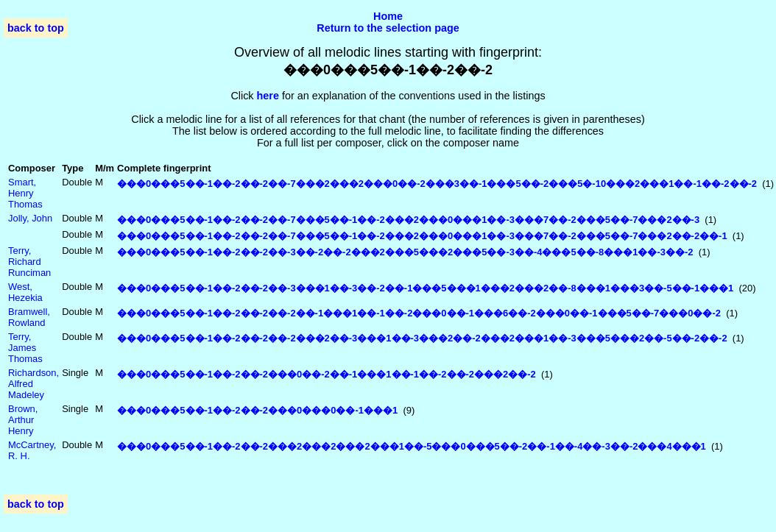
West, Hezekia (25, 292)
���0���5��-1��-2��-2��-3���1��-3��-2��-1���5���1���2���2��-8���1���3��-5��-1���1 (425, 288)
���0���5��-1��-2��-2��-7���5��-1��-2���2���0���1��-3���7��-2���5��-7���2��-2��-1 (422, 236)
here (268, 96)
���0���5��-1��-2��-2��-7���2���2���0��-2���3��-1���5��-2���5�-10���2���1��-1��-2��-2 (437, 184)
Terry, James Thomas (25, 348)
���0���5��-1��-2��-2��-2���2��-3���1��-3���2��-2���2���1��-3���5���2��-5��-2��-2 (422, 338)
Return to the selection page (388, 28)
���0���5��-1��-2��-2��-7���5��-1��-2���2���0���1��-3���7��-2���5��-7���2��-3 (408, 220)
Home (388, 16)
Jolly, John (30, 218)
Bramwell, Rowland (29, 317)
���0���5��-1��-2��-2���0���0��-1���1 (257, 410)
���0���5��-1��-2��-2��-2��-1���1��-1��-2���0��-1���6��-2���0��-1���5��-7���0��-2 (419, 313)
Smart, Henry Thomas (25, 193)
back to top (36, 28)
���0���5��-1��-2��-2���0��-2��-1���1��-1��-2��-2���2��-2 (327, 374)
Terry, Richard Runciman (29, 262)
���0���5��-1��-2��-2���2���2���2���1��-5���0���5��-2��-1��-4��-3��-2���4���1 (412, 446)
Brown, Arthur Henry (23, 420)
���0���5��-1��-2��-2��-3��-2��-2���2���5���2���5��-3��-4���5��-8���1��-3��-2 (405, 252)
